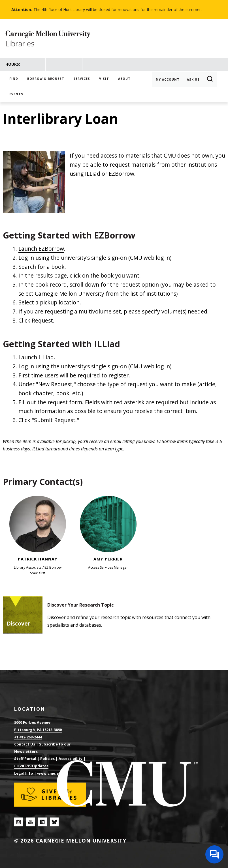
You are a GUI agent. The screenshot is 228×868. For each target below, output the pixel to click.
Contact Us (25, 744)
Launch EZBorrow (41, 249)
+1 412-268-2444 (28, 737)
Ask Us (193, 80)
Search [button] (210, 80)
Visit (104, 79)
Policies (47, 759)
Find (14, 79)
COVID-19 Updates (31, 766)
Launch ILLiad (36, 357)
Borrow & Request (46, 79)
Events (16, 94)
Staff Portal (25, 759)
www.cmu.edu (50, 773)
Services (82, 79)
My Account (168, 80)
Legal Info (24, 773)
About (124, 79)
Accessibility (71, 759)
